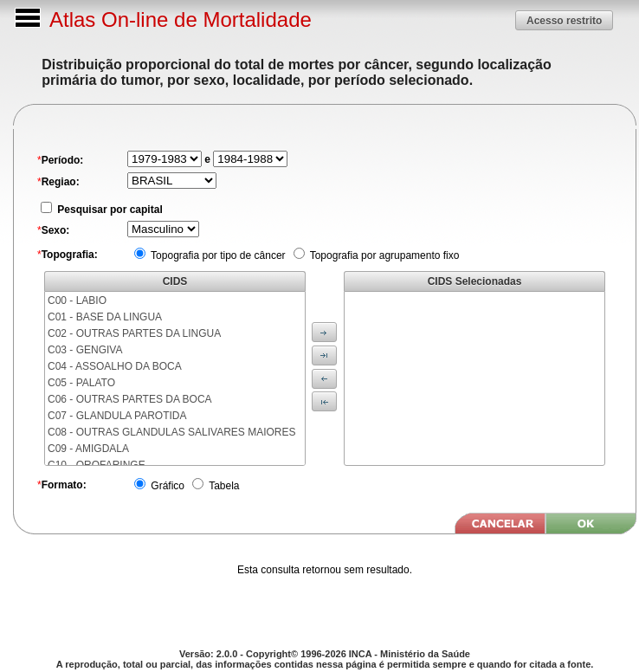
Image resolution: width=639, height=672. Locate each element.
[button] (564, 20)
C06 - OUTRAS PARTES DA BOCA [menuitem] (130, 399)
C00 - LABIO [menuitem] (77, 300)
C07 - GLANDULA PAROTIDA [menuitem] (117, 416)
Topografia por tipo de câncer (217, 255)
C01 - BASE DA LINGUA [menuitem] (105, 317)
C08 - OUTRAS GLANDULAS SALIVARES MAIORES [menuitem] (172, 432)
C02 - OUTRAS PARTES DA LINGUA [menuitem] (134, 333)
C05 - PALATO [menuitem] (81, 383)
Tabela (223, 486)
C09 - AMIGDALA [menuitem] (88, 449)
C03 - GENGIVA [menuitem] (85, 350)
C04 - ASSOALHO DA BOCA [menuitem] (115, 366)
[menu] (175, 378)
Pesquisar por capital (109, 210)
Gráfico (166, 486)
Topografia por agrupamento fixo (384, 255)
